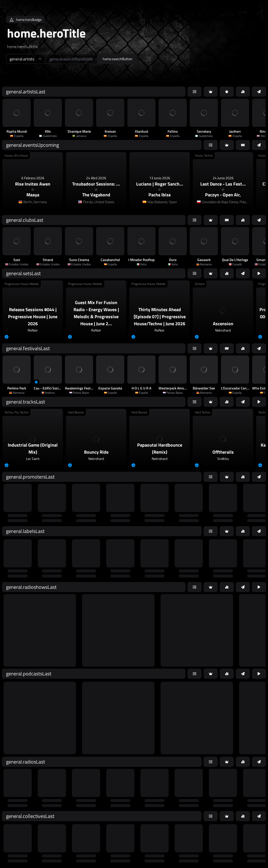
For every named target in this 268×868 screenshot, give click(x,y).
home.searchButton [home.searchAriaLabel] (118, 59)
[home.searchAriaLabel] (71, 59)
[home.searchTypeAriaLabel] (26, 59)
